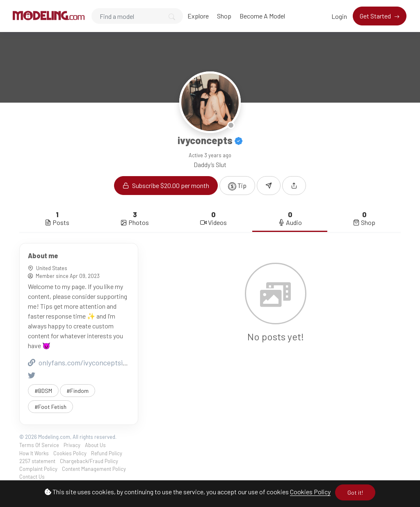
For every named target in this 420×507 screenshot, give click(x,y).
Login (339, 16)
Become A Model (262, 16)
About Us (95, 445)
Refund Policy (107, 453)
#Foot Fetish (50, 407)
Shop (224, 16)
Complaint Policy (38, 469)
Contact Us (32, 477)
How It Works (34, 453)
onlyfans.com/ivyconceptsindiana (86, 362)
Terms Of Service (39, 445)
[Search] (137, 16)
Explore (198, 16)
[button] (294, 186)
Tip (237, 186)
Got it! (355, 492)
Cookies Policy (310, 492)
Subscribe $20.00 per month (166, 185)
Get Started (376, 16)
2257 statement (37, 461)
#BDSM (43, 391)
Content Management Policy (94, 469)
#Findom (78, 391)
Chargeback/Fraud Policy (89, 461)
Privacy (72, 445)
